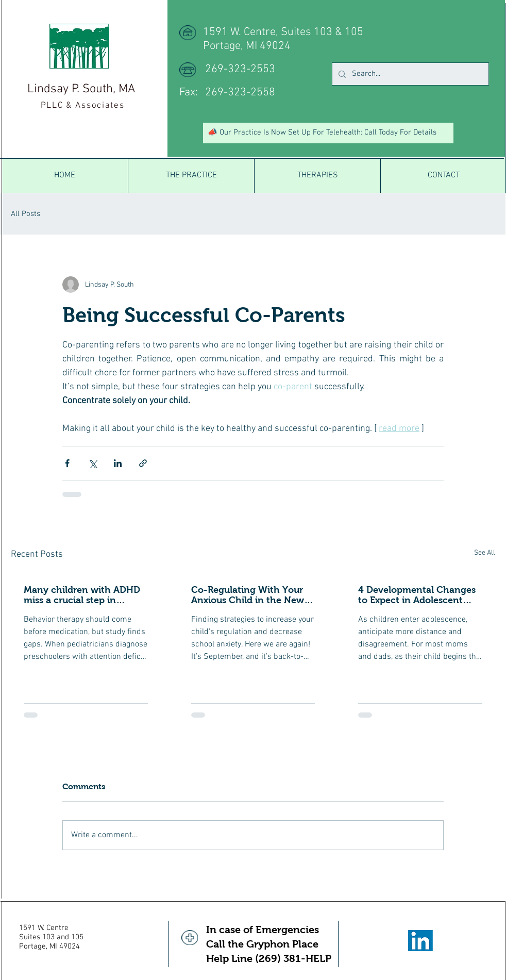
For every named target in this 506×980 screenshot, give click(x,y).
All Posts (26, 214)
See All (485, 553)
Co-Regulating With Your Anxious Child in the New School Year (248, 595)
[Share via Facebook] (67, 463)
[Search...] (409, 74)
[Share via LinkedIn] (118, 463)
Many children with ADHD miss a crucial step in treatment (82, 595)
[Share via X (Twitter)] (92, 463)
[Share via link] (143, 463)
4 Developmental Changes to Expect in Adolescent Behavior (417, 595)
